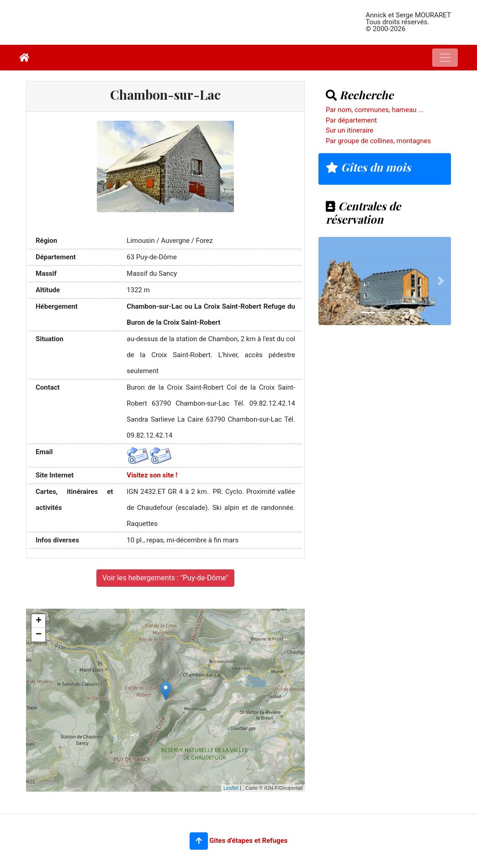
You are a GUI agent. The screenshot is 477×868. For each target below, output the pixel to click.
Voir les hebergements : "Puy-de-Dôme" (165, 578)
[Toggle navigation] (445, 58)
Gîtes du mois (368, 167)
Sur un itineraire (350, 130)
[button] (199, 841)
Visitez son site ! (152, 475)
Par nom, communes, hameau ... (375, 110)
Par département (351, 120)
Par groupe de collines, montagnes (378, 141)
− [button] (39, 635)
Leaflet (231, 788)
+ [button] (39, 621)
